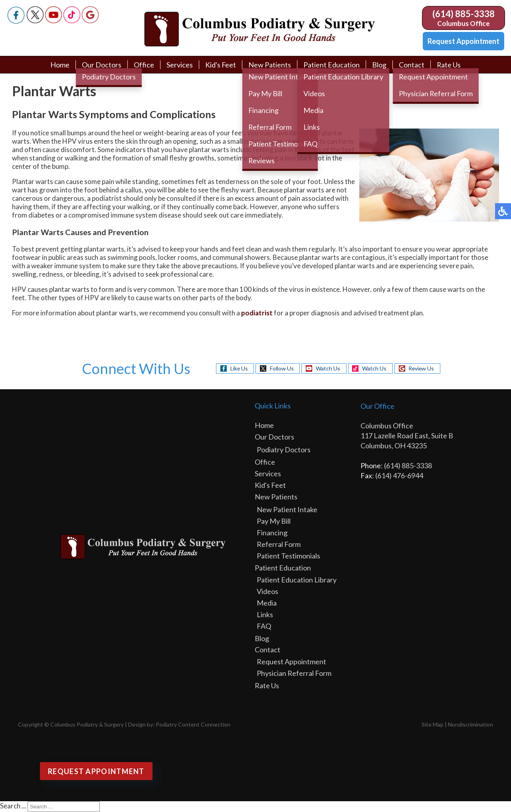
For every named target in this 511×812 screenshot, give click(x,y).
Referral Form (279, 544)
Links (265, 614)
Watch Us (328, 368)
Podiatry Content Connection (193, 724)
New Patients (270, 65)
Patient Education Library (297, 580)
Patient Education (332, 65)
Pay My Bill (274, 521)
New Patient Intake (287, 509)
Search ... (13, 806)
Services (179, 65)
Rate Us (449, 65)
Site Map (433, 724)
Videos (267, 591)
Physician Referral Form (294, 673)
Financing (272, 533)
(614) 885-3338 (463, 14)
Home (59, 65)
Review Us (422, 368)
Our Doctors (101, 65)
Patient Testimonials (288, 556)
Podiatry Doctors (284, 450)
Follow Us (281, 368)
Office (144, 65)
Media (267, 603)
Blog (379, 65)
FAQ (264, 626)
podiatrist (257, 313)
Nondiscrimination (470, 724)
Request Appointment (463, 41)
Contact (412, 65)
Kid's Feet (220, 65)
